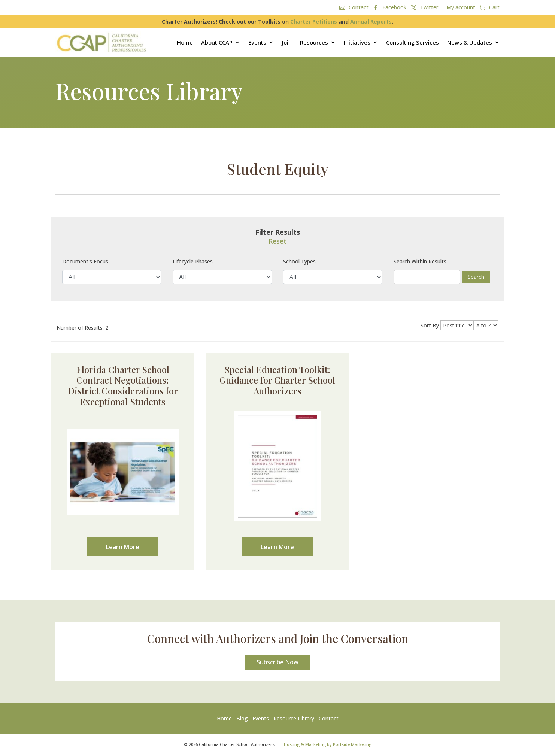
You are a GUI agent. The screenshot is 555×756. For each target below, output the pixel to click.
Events (257, 42)
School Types (299, 261)
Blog (242, 720)
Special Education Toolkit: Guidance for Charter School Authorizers (277, 380)
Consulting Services (413, 42)
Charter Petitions (314, 22)
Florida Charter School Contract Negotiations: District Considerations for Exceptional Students (123, 385)
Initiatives (357, 42)
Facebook (394, 8)
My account (461, 8)
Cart (494, 8)
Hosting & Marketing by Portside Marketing (328, 746)
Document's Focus (85, 261)
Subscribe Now (277, 664)
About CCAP (217, 42)
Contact (359, 8)
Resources (314, 42)
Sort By (430, 325)
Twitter (429, 8)
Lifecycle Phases (193, 261)
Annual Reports (371, 22)
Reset (277, 241)
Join (287, 42)
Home (185, 42)
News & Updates (470, 42)
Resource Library (294, 720)
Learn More (123, 547)
